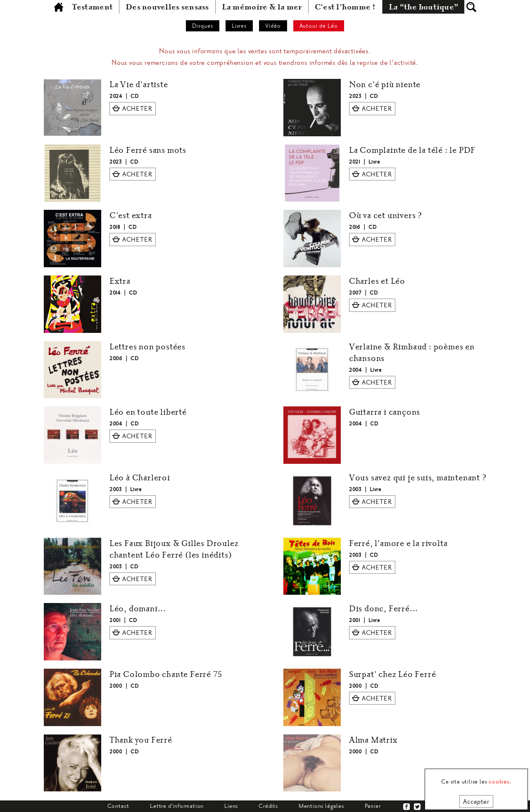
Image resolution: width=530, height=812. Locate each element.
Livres (239, 26)
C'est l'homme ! (345, 7)
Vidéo (273, 26)
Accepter (476, 802)
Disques (203, 26)
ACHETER (137, 109)
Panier (373, 806)
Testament (92, 7)
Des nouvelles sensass (167, 7)
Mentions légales (321, 806)
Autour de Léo (319, 26)
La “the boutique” (424, 7)
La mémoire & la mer (262, 7)
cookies (499, 782)
